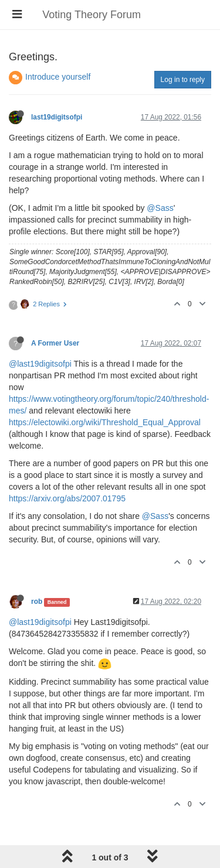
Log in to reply (183, 80)
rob (37, 602)
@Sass (160, 208)
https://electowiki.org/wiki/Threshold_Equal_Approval (105, 422)
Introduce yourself (58, 77)
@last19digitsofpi (40, 364)
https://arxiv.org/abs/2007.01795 (67, 498)
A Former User (55, 343)
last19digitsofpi (57, 117)
